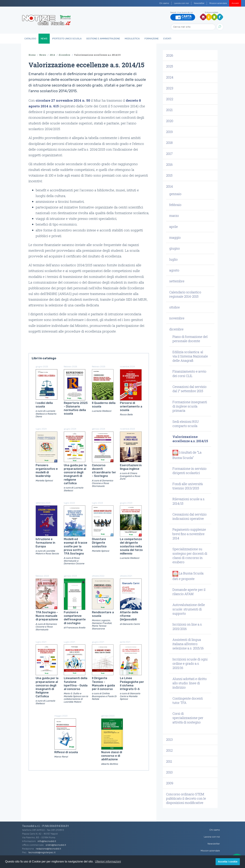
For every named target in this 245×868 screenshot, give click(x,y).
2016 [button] (169, 164)
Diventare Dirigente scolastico (99, 543)
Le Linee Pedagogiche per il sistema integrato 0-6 (132, 684)
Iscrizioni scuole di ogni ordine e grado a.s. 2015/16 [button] (190, 664)
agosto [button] (174, 270)
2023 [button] (170, 88)
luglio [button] (173, 259)
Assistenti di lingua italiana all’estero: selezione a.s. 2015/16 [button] (188, 644)
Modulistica (132, 39)
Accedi (235, 3)
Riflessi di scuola (66, 752)
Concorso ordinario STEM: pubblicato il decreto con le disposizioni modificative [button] (186, 798)
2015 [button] (169, 175)
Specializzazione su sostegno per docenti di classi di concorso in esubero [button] (190, 555)
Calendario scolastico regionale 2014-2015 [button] (185, 294)
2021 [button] (169, 110)
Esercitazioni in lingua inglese (131, 467)
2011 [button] (169, 761)
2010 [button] (169, 772)
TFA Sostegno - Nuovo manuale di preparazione (47, 616)
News (44, 39)
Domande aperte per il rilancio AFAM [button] (189, 592)
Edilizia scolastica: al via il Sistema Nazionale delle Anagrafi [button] (190, 356)
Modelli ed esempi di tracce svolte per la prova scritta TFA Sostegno (76, 546)
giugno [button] (175, 248)
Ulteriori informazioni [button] (108, 862)
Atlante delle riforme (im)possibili (129, 616)
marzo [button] (174, 216)
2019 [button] (169, 132)
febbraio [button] (175, 205)
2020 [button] (170, 121)
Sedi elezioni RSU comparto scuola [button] (186, 424)
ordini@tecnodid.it (56, 845)
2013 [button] (169, 739)
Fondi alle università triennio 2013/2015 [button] (188, 486)
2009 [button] (170, 783)
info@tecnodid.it (47, 841)
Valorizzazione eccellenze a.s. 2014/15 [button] (190, 439)
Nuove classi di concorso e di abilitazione (112, 756)
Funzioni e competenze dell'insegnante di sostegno (75, 618)
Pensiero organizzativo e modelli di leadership (47, 471)
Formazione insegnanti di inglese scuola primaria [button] (190, 406)
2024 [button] (170, 77)
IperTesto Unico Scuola (67, 39)
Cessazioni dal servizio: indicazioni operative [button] (190, 516)
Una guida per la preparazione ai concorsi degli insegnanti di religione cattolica (75, 474)
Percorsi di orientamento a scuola (131, 407)
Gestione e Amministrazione (103, 39)
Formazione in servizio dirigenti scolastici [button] (189, 471)
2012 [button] (169, 750)
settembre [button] (177, 281)
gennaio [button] (175, 194)
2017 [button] (169, 154)
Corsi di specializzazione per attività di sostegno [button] (188, 718)
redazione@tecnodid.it (48, 849)
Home (32, 55)
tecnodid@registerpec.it (42, 852)
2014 (52, 55)
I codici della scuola (44, 405)
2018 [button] (169, 143)
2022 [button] (170, 99)
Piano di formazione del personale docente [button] (190, 339)
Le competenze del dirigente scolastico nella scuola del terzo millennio (131, 546)
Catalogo (30, 39)
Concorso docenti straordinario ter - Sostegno (104, 471)
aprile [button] (174, 227)
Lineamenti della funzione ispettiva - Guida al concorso (76, 684)
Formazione (152, 39)
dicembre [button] (176, 329)
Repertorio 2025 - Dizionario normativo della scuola (76, 408)
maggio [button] (175, 237)
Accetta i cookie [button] (228, 862)
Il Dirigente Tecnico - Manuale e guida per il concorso (103, 684)
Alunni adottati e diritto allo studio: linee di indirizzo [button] (190, 683)
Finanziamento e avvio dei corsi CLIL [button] (189, 373)
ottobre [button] (175, 307)
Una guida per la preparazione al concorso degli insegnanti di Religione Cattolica (47, 687)
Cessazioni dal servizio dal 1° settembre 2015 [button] (189, 389)
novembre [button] (177, 318)
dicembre (64, 55)
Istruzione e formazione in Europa (45, 543)
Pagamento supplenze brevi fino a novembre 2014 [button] (189, 534)
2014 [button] (169, 186)
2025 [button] (170, 66)
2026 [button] (170, 55)
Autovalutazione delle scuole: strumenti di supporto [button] (189, 609)
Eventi (167, 39)
